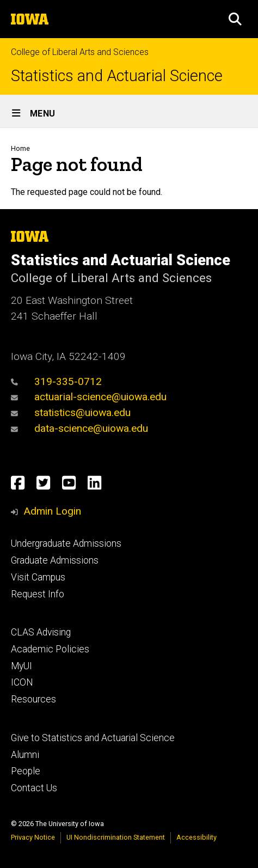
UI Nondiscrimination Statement (116, 837)
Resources (33, 699)
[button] (235, 19)
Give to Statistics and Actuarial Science (93, 738)
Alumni (25, 755)
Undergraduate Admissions (66, 543)
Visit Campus (38, 577)
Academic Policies (50, 649)
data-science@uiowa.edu (79, 428)
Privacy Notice (33, 837)
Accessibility (196, 837)
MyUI (21, 666)
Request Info (38, 594)
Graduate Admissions (55, 560)
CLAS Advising (41, 632)
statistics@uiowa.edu (71, 412)
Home (20, 148)
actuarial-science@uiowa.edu (89, 397)
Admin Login (52, 511)
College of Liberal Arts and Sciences (80, 52)
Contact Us (34, 788)
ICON (22, 682)
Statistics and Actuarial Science (117, 76)
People (26, 771)
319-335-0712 (56, 381)
